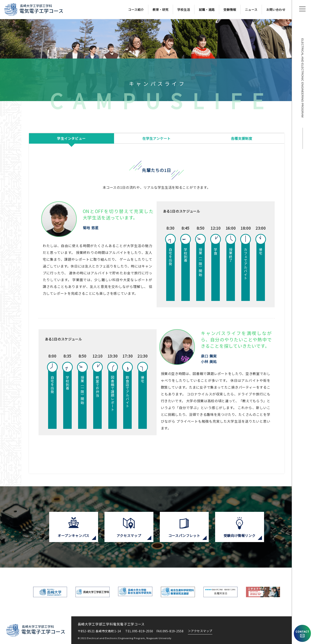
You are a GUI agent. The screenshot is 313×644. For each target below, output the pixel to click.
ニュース (251, 9)
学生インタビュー (71, 138)
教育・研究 (161, 9)
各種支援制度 (242, 138)
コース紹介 (136, 9)
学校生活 (184, 9)
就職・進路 (207, 9)
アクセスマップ (200, 631)
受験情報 (230, 9)
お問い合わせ (276, 9)
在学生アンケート (156, 138)
